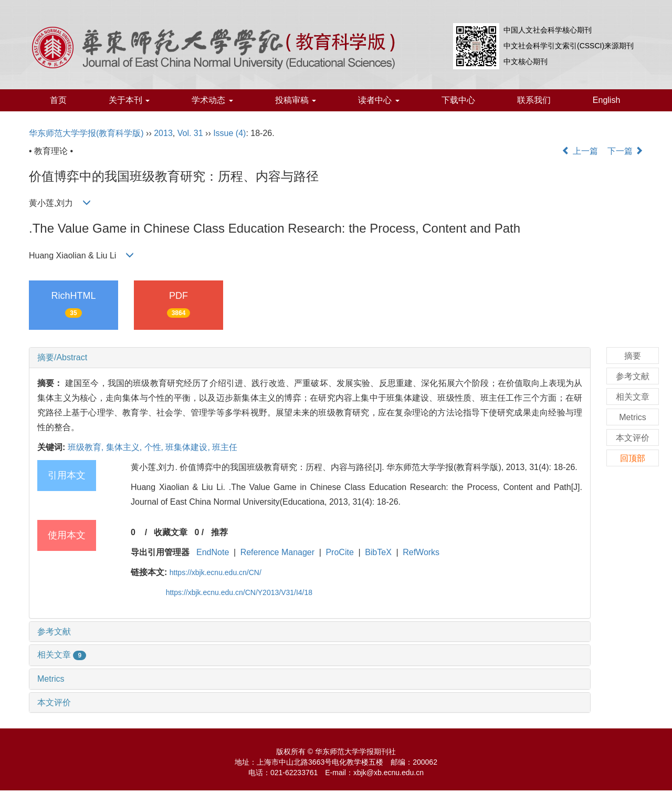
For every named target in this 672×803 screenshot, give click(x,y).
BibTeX (378, 552)
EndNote (213, 552)
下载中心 (458, 100)
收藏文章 (171, 532)
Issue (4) (229, 133)
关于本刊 (129, 100)
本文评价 (54, 702)
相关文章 (62, 655)
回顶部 (633, 458)
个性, (155, 447)
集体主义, (125, 447)
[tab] (310, 358)
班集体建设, (189, 447)
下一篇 (625, 151)
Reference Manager (277, 552)
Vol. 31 (190, 133)
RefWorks (421, 552)
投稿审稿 (296, 100)
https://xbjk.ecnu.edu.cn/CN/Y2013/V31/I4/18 (239, 592)
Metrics (51, 679)
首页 (58, 100)
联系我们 (534, 100)
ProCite (339, 552)
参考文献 (54, 632)
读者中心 (379, 100)
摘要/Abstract (62, 357)
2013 (163, 133)
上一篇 (580, 151)
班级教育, (87, 447)
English (606, 100)
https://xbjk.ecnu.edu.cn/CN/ (216, 572)
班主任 (225, 447)
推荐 (219, 532)
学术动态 (212, 100)
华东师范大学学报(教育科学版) (86, 133)
